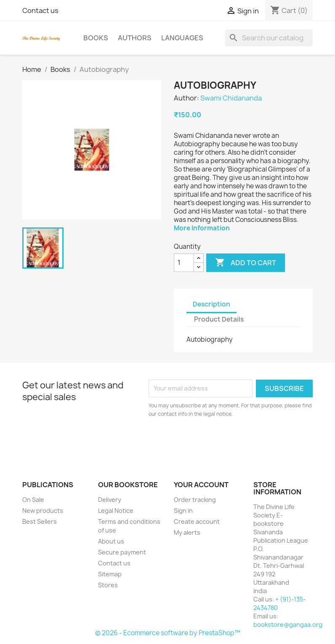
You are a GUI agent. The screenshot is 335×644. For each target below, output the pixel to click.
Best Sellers (40, 521)
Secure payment (122, 552)
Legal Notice (116, 511)
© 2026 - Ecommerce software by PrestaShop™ (168, 633)
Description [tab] (211, 304)
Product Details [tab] (219, 319)
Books (96, 38)
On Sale (33, 500)
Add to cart (246, 263)
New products (43, 511)
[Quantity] (184, 263)
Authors (135, 38)
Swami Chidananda (231, 98)
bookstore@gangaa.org (288, 624)
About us (111, 541)
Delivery (110, 500)
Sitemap (110, 574)
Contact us (40, 11)
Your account (201, 485)
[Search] (269, 38)
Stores (108, 585)
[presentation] (219, 441)
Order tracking (195, 500)
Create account (197, 521)
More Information (202, 228)
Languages (182, 38)
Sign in (183, 511)
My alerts (187, 532)
